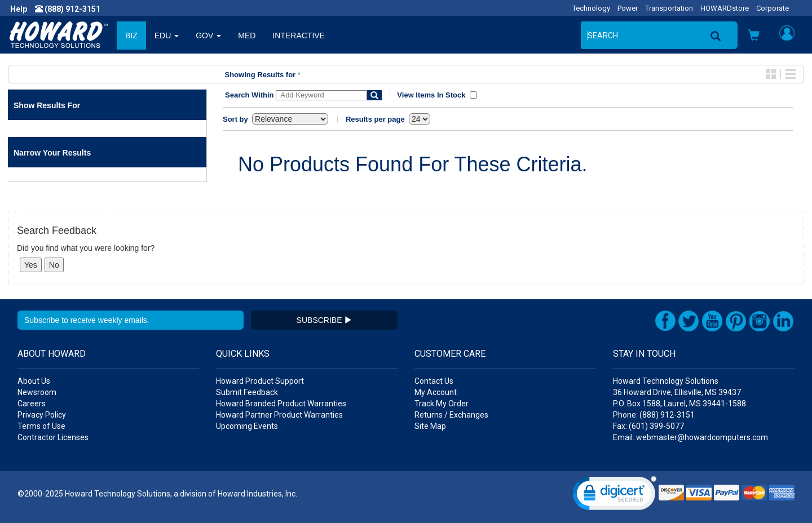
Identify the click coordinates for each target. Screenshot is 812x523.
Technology (591, 8)
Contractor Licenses (53, 437)
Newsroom (37, 392)
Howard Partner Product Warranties (279, 415)
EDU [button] (167, 36)
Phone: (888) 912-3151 (654, 415)
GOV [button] (208, 36)
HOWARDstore (725, 8)
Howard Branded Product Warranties (281, 404)
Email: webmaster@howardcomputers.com (690, 437)
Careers (32, 404)
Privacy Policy (42, 415)
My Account (436, 392)
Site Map (430, 426)
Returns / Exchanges (451, 415)
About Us (34, 381)
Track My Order (442, 404)
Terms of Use (41, 426)
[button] (754, 36)
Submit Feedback (247, 392)
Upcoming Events (247, 426)
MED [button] (247, 36)
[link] (615, 496)
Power (628, 8)
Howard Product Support (260, 381)
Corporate (773, 8)
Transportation (669, 8)
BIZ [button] (131, 36)
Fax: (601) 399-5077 (648, 426)
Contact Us (434, 381)
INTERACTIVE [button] (299, 36)
